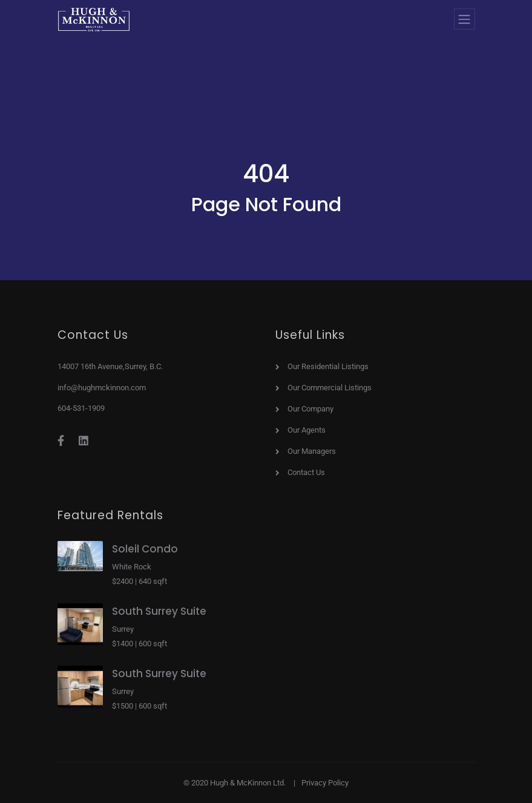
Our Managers (312, 451)
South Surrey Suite (159, 611)
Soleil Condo (145, 549)
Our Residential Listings (328, 367)
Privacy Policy (325, 783)
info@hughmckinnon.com (102, 388)
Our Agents (307, 430)
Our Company (310, 409)
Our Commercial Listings (330, 388)
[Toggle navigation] (465, 19)
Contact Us (306, 473)
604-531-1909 (81, 408)
